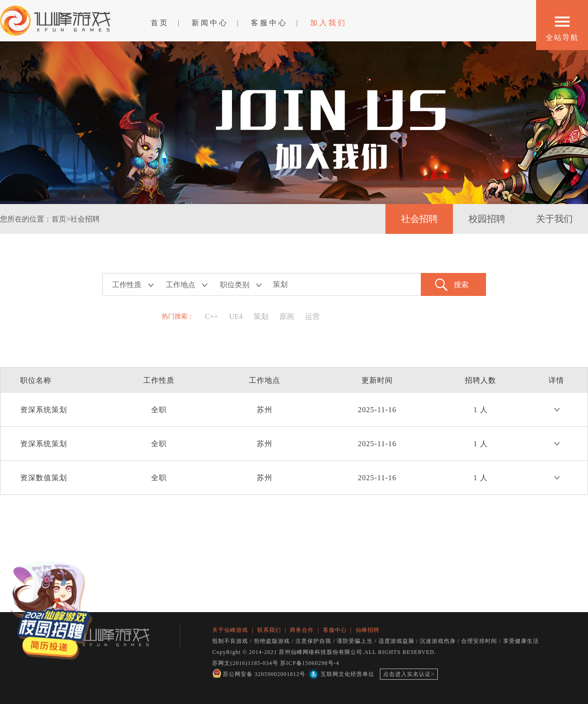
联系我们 (269, 630)
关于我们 (554, 219)
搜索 (461, 285)
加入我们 (328, 23)
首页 (160, 23)
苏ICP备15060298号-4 (310, 663)
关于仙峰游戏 (230, 630)
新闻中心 (210, 23)
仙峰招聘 (367, 630)
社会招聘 (419, 219)
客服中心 (269, 23)
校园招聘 (487, 219)
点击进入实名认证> (409, 674)
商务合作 (302, 630)
